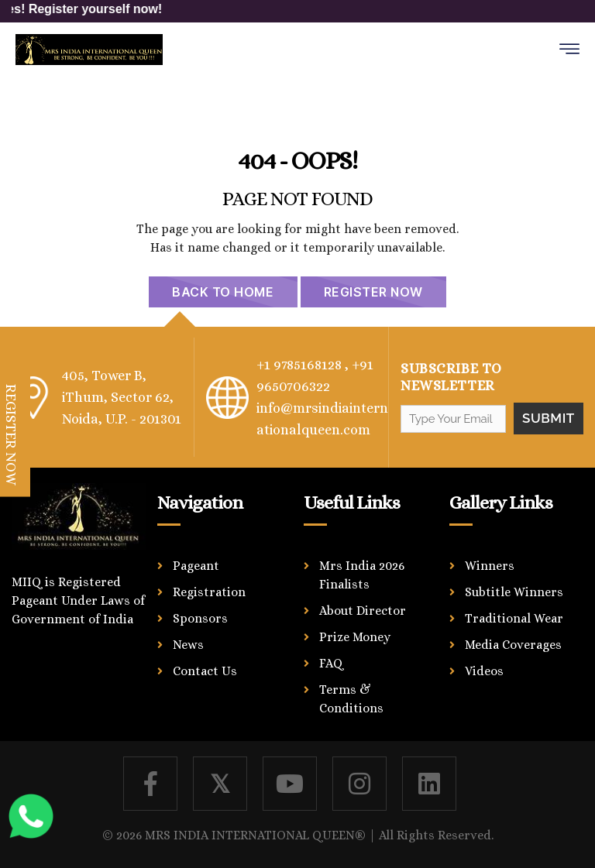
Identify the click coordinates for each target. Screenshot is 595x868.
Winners (490, 566)
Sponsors (200, 618)
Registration (209, 592)
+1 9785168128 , (303, 365)
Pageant (196, 566)
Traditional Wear (514, 618)
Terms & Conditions (351, 699)
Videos (484, 671)
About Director (363, 611)
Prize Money (355, 637)
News (188, 645)
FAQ (331, 663)
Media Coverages (513, 645)
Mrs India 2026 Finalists (362, 575)
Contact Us (205, 671)
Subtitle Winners (514, 592)
